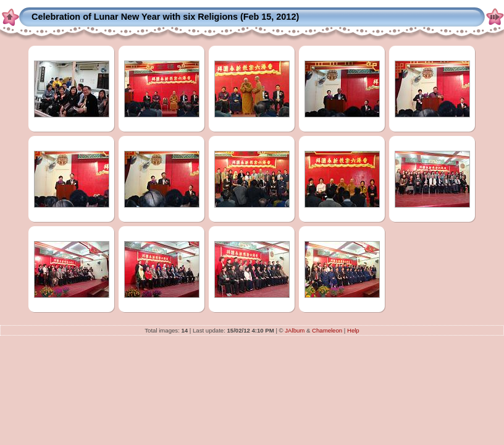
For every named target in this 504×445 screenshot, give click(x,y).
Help (353, 330)
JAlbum (295, 330)
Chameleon (327, 330)
